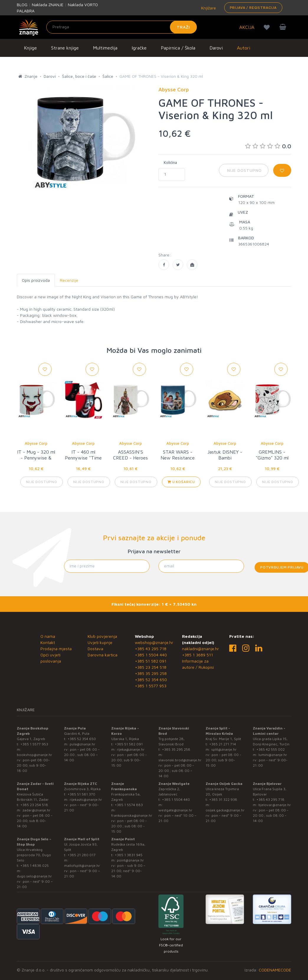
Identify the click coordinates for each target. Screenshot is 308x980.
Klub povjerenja (102, 636)
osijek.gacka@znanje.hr (225, 810)
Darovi (216, 48)
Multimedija (105, 48)
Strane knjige (65, 48)
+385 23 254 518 (151, 667)
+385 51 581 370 (81, 794)
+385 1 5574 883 (129, 805)
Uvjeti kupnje (100, 642)
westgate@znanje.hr (175, 810)
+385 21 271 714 (223, 744)
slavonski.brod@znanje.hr (180, 760)
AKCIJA (247, 27)
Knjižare (208, 8)
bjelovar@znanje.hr (275, 805)
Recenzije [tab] (69, 280)
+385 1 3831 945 (129, 855)
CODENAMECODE (275, 970)
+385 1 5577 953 (151, 686)
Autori (244, 48)
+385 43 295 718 (151, 649)
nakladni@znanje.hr (200, 649)
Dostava (95, 649)
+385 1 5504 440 (151, 655)
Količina (170, 162)
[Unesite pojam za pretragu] (122, 27)
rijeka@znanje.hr (131, 749)
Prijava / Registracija (253, 8)
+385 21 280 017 (82, 855)
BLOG (22, 5)
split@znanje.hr (224, 749)
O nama (48, 636)
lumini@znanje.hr (273, 755)
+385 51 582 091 (151, 661)
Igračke (139, 48)
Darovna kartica (103, 655)
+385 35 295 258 (151, 673)
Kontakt (48, 642)
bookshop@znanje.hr (35, 755)
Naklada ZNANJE (48, 5)
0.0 (268, 146)
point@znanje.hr (130, 860)
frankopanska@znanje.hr (132, 815)
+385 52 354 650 (151, 680)
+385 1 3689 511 (198, 655)
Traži (183, 27)
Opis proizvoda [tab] (36, 280)
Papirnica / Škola (178, 48)
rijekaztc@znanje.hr (86, 799)
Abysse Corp (36, 443)
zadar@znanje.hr (36, 810)
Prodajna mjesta (56, 649)
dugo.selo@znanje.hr (34, 876)
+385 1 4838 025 (35, 865)
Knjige (30, 48)
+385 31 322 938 (223, 799)
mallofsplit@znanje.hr (82, 865)
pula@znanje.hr (82, 744)
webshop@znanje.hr (154, 642)
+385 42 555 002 (271, 749)
